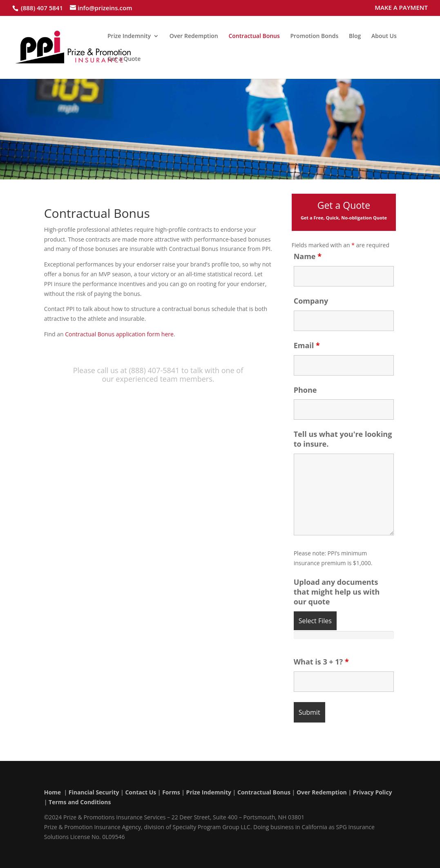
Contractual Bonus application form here (119, 334)
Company (311, 301)
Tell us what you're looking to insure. (343, 439)
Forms (171, 792)
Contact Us (141, 792)
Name (308, 256)
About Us (384, 36)
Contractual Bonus (254, 36)
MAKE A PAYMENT (401, 8)
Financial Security (94, 792)
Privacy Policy (373, 792)
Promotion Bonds (314, 36)
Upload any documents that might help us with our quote (337, 592)
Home (52, 792)
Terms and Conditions (80, 802)
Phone (305, 390)
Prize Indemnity (129, 36)
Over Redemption (194, 36)
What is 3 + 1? (321, 662)
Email (307, 345)
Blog (355, 36)
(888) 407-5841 (154, 370)
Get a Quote (124, 59)
